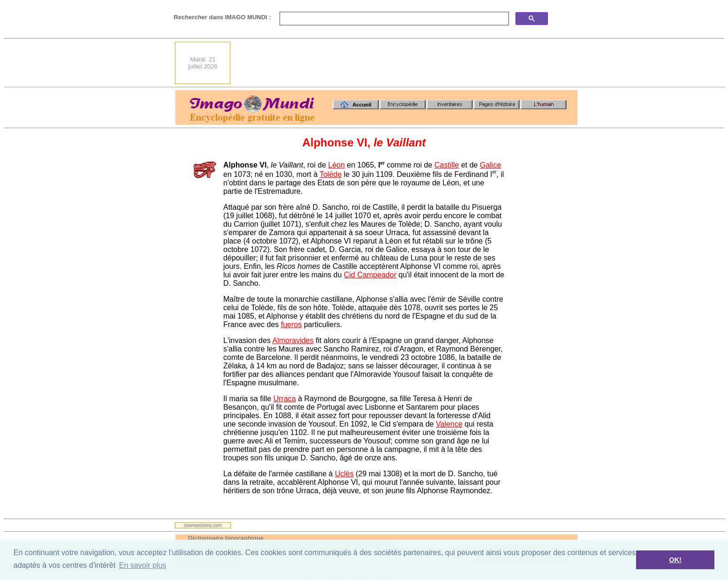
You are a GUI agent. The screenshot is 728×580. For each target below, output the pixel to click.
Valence (449, 424)
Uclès (344, 474)
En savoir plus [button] (143, 565)
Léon (336, 165)
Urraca (285, 399)
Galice (490, 165)
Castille (447, 165)
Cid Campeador (370, 275)
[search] (393, 19)
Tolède (330, 174)
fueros (291, 324)
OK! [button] (675, 560)
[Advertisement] (407, 63)
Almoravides (293, 340)
